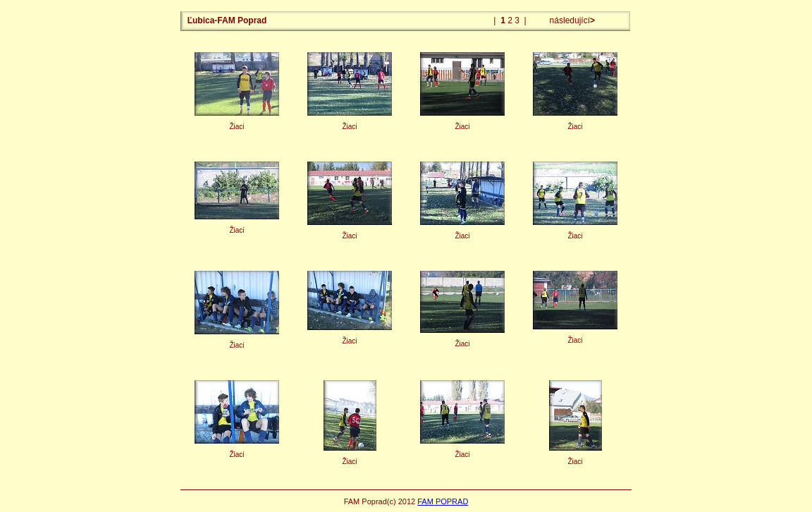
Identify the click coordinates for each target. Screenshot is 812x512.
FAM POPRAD (443, 501)
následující (571, 20)
